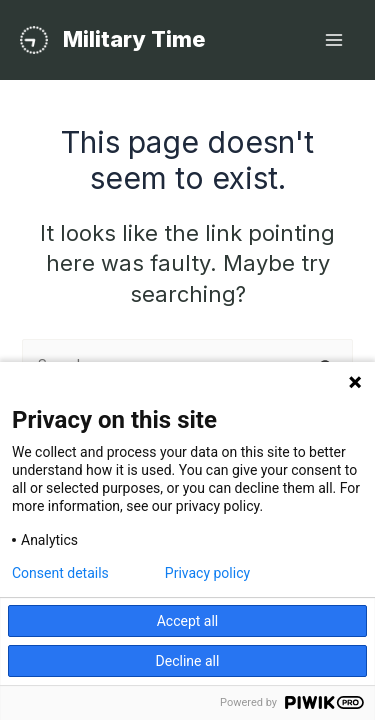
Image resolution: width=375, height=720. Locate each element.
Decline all (188, 661)
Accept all (188, 621)
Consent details (60, 573)
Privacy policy (207, 573)
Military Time (134, 39)
